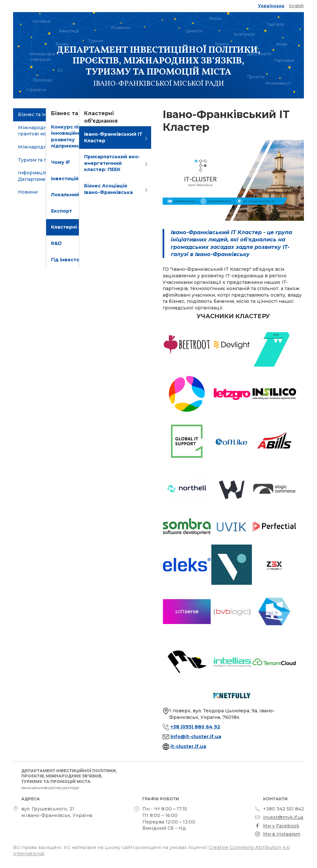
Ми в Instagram (282, 834)
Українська (271, 6)
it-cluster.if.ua (188, 746)
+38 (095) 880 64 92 (195, 727)
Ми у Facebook (281, 826)
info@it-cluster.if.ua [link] (196, 737)
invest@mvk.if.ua (283, 817)
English (297, 6)
